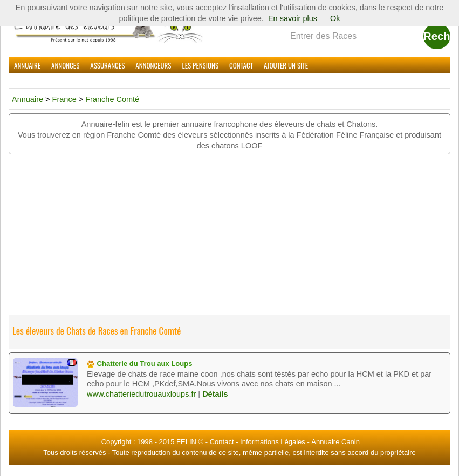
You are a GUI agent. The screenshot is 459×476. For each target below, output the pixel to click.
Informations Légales (273, 442)
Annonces (65, 65)
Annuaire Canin (335, 442)
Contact (241, 65)
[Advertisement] (229, 235)
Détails (215, 394)
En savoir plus (293, 18)
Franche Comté (112, 99)
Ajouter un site (286, 65)
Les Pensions (200, 65)
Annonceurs (153, 65)
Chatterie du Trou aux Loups (140, 363)
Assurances (107, 65)
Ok (335, 18)
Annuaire (27, 65)
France (66, 99)
